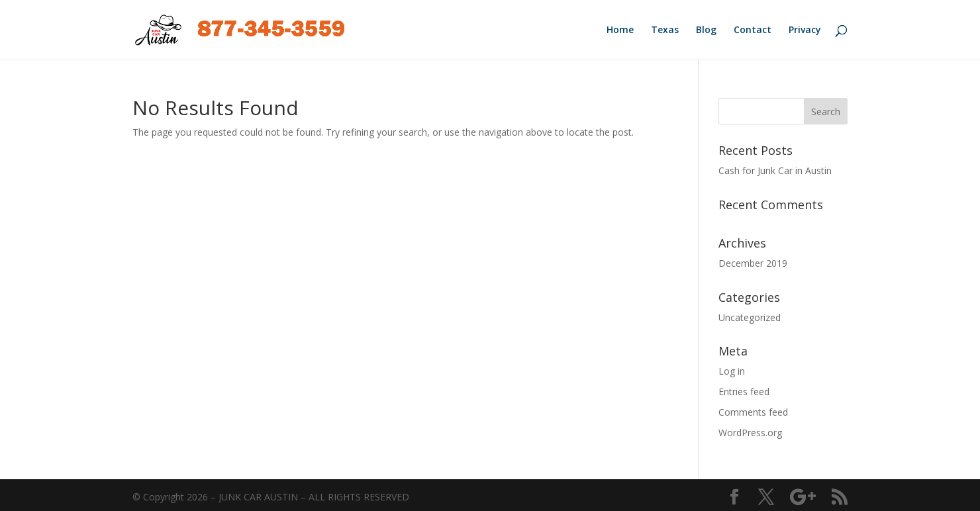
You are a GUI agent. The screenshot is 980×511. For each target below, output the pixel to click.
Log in (732, 371)
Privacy (805, 30)
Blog (706, 30)
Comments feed (753, 412)
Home (620, 30)
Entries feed (744, 392)
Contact (753, 30)
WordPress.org (750, 433)
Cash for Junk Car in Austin (775, 170)
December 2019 (753, 263)
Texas (665, 30)
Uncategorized (750, 317)
